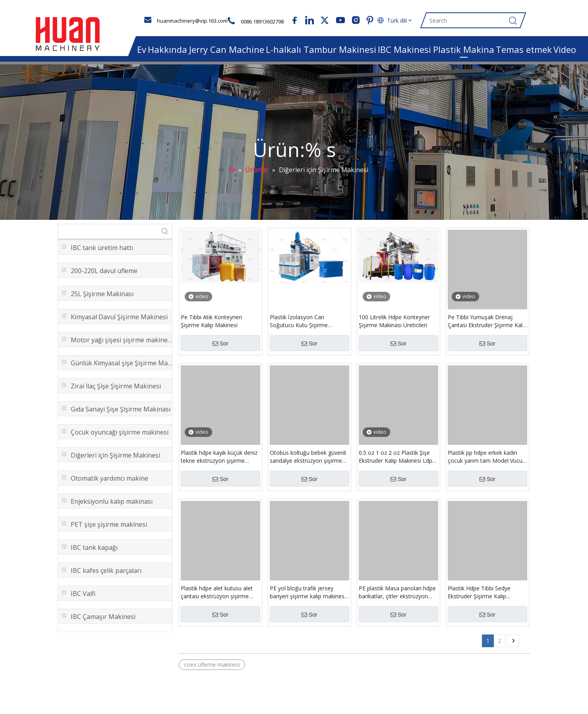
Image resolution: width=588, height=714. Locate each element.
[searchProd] (108, 236)
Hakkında (167, 49)
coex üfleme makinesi (212, 669)
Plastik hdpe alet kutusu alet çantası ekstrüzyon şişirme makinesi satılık (217, 597)
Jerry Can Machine (227, 49)
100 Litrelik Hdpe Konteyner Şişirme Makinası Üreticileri (394, 325)
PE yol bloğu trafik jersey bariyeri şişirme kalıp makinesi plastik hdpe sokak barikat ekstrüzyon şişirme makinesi (308, 597)
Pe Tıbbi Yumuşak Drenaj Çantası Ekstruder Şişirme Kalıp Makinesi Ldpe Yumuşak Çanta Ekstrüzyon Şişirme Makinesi (487, 326)
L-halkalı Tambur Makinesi (321, 49)
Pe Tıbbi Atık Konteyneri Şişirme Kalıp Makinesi (211, 325)
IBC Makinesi (404, 49)
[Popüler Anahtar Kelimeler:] (165, 236)
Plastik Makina (464, 49)
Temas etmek (524, 49)
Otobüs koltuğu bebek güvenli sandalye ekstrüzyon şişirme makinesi (308, 461)
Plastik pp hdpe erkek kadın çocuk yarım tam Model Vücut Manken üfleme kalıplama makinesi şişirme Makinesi (486, 461)
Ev (142, 49)
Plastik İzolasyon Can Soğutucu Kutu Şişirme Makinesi (299, 326)
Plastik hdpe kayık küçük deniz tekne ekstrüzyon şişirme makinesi (219, 461)
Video (565, 49)
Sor (220, 348)
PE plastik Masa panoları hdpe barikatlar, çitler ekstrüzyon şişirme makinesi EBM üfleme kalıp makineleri (397, 597)
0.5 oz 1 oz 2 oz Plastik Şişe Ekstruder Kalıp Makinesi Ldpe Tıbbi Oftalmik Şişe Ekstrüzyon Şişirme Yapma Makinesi (397, 461)
